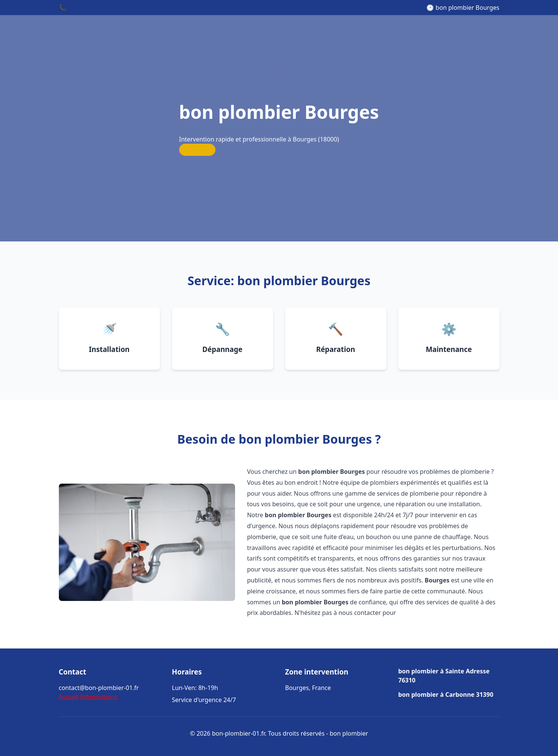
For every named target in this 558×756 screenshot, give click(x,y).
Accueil (69, 697)
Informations (98, 697)
